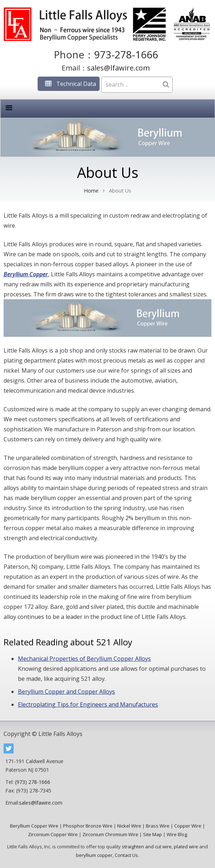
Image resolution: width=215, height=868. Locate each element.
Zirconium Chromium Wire (110, 834)
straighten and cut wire (147, 847)
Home (91, 191)
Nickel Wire (129, 826)
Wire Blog (177, 834)
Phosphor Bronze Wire (88, 826)
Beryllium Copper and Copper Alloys (66, 692)
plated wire (186, 847)
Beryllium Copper (26, 274)
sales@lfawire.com (118, 68)
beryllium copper (94, 855)
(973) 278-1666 (33, 782)
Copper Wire (188, 826)
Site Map (152, 834)
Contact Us (126, 855)
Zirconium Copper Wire (53, 834)
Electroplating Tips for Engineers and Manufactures (88, 704)
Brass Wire (158, 826)
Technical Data (69, 84)
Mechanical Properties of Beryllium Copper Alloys (84, 659)
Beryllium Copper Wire (34, 826)
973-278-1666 (126, 54)
